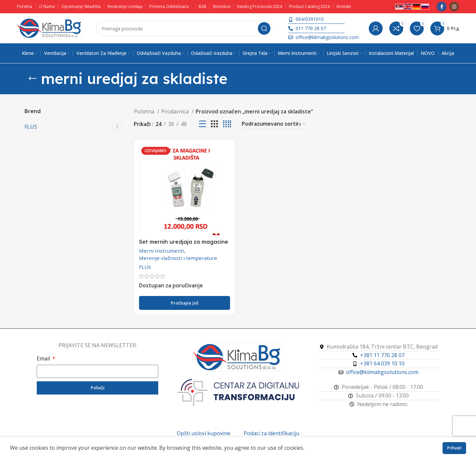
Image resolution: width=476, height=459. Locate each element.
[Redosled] (274, 124)
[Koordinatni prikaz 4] (227, 124)
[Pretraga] (184, 28)
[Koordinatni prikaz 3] (214, 124)
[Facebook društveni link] (442, 7)
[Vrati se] (33, 79)
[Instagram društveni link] (454, 7)
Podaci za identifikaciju (271, 433)
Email (44, 358)
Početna (145, 111)
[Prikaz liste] (203, 124)
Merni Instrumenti (162, 251)
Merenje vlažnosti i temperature (178, 258)
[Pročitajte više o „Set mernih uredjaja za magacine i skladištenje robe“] (185, 303)
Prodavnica (176, 111)
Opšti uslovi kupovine (204, 433)
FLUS (145, 267)
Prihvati (454, 448)
